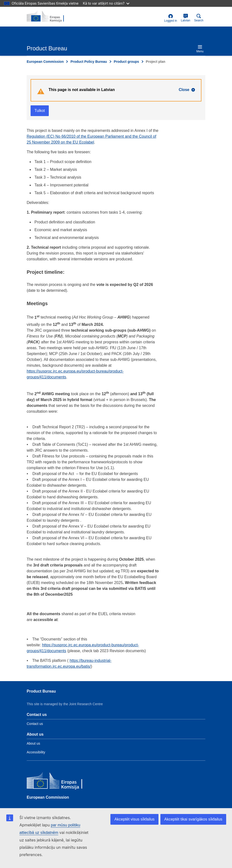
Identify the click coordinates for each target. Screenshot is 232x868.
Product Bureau (41, 691)
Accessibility (36, 752)
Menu (200, 49)
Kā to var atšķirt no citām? (106, 3)
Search (199, 18)
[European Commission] (62, 782)
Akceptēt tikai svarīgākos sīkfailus (193, 819)
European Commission (45, 62)
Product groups (126, 62)
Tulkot (40, 111)
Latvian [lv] (186, 18)
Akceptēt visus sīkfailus (134, 819)
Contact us (35, 724)
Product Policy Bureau (89, 62)
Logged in (171, 18)
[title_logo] (50, 17)
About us (33, 743)
